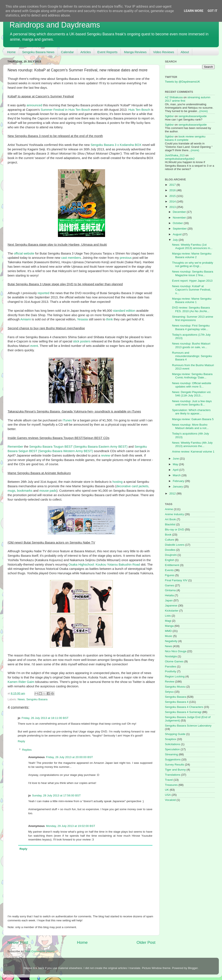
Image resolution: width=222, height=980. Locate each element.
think (109, 319)
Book (168, 535)
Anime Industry (174, 514)
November (180, 218)
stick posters (82, 341)
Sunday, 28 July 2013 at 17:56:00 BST (56, 795)
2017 (173, 185)
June (176, 459)
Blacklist (170, 524)
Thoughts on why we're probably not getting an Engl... (193, 264)
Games (170, 585)
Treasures (171, 785)
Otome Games (174, 661)
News (21, 699)
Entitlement (172, 565)
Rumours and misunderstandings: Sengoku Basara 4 (192, 356)
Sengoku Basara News (38, 52)
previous (126, 258)
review (105, 455)
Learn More (194, 11)
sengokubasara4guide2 (180, 159)
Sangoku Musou (175, 687)
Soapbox (171, 739)
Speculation (172, 749)
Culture (170, 540)
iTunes (67, 420)
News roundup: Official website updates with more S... (192, 385)
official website (24, 253)
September (180, 229)
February (179, 481)
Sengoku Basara (37, 699)
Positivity (171, 671)
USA (168, 795)
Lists (168, 616)
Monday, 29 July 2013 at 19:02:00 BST (71, 826)
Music (169, 636)
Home (11, 52)
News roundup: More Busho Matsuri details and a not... (190, 426)
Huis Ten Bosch (139, 110)
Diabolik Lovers (175, 545)
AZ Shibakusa (174, 97)
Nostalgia (171, 656)
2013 (173, 207)
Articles (86, 52)
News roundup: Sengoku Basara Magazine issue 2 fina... (193, 273)
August (178, 234)
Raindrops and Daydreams (55, 25)
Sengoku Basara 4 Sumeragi (183, 712)
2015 (173, 196)
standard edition (124, 311)
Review (170, 682)
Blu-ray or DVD (175, 529)
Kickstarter (172, 611)
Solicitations (173, 744)
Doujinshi (171, 555)
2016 (173, 190)
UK (167, 790)
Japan (169, 600)
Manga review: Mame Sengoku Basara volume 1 (192, 300)
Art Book (170, 519)
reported (43, 293)
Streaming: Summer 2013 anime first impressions (193, 318)
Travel (169, 780)
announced (34, 105)
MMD (168, 631)
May (176, 464)
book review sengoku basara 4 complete (185, 138)
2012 (173, 493)
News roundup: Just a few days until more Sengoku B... (192, 403)
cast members (71, 258)
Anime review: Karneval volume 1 (193, 452)
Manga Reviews (135, 52)
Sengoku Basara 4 (177, 702)
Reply (21, 741)
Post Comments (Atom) (40, 951)
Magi (168, 621)
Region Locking (175, 676)
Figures (170, 575)
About (185, 52)
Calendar (67, 52)
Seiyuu (169, 692)
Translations (173, 775)
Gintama (170, 590)
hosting (118, 482)
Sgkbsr (169, 116)
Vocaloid (170, 800)
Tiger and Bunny (175, 770)
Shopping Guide (175, 734)
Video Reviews (164, 52)
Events (169, 570)
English (170, 560)
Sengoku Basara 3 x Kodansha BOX (116, 145)
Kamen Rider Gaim (21, 682)
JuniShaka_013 (175, 155)
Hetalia (169, 595)
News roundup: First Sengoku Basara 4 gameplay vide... (191, 327)
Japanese (171, 606)
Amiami (25, 319)
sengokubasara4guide (193, 116)
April (176, 470)
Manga (169, 626)
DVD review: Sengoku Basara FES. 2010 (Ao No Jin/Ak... (191, 309)
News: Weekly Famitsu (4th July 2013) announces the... (192, 444)
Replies (27, 750)
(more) (204, 111)
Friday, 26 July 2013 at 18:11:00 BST (45, 718)
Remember (15, 447)
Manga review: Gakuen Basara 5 (193, 419)
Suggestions (173, 759)
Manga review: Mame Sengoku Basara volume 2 (192, 255)
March (177, 475)
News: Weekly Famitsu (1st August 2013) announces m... (192, 246)
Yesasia (82, 319)
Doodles (170, 550)
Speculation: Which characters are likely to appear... (191, 412)
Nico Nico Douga (176, 651)
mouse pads (48, 491)
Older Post (146, 942)
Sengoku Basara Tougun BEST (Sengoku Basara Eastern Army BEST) (78, 447)
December (180, 212)
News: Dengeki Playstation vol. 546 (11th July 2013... (192, 394)
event (34, 346)
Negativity (171, 641)
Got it (212, 11)
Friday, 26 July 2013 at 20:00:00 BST (70, 757)
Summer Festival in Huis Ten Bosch (65, 110)
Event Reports (107, 52)
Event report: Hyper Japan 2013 (192, 281)
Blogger (193, 968)
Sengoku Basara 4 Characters (184, 707)
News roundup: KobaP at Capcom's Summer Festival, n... (191, 290)
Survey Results (175, 765)
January (178, 487)
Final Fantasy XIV (176, 580)
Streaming (171, 754)
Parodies (171, 666)
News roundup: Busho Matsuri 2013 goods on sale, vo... (191, 345)
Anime (169, 509)
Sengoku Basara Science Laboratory (188, 726)
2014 (173, 201)
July (176, 240)
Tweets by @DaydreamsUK (182, 82)
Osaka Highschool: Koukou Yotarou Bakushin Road (104, 565)
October (178, 223)
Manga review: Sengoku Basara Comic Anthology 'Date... (192, 376)
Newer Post (18, 942)
